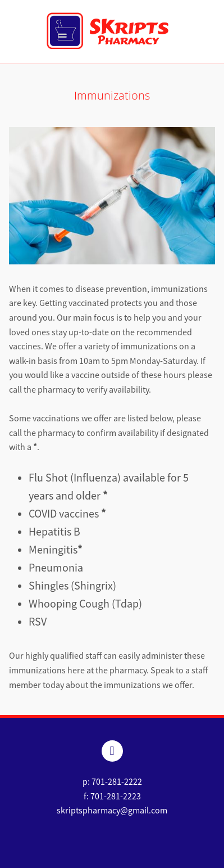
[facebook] (112, 751)
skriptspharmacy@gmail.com (112, 811)
